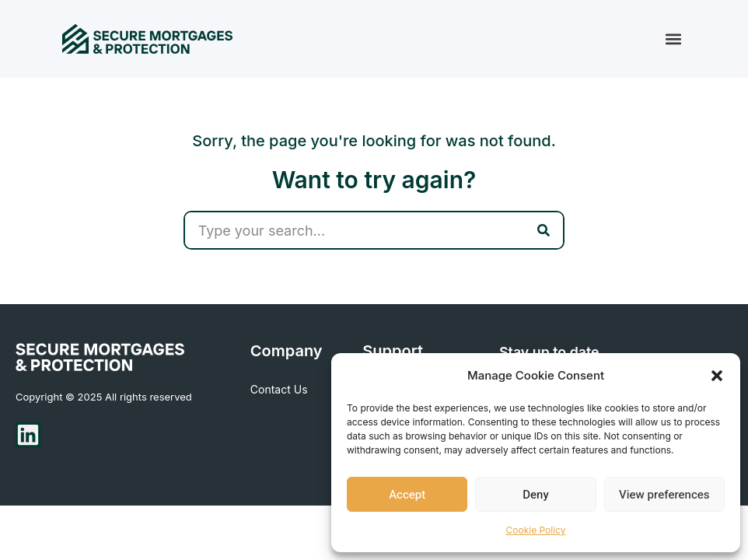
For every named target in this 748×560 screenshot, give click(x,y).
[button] (717, 376)
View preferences (664, 495)
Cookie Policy (536, 530)
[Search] (544, 230)
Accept (407, 495)
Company (287, 352)
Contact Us (279, 389)
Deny (535, 495)
